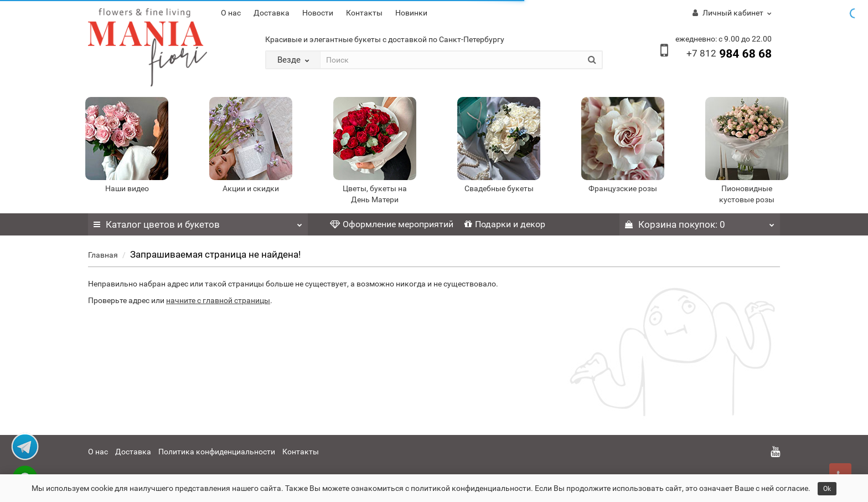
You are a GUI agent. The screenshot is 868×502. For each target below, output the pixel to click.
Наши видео (127, 188)
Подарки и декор (505, 224)
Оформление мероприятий (392, 224)
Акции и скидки (251, 188)
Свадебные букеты (499, 188)
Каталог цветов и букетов (198, 222)
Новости (318, 13)
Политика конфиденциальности (217, 452)
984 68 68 (729, 54)
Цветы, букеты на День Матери (375, 194)
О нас (231, 13)
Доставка (272, 13)
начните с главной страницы (218, 300)
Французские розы (623, 188)
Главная (103, 255)
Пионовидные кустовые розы (747, 194)
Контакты (364, 13)
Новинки (411, 13)
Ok (827, 489)
